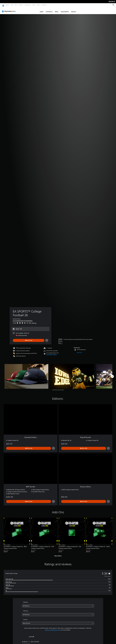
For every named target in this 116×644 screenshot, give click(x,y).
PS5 (12, 5)
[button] (52, 353)
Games (7, 5)
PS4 (16, 5)
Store (39, 5)
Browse (74, 10)
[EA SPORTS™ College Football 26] (26, 375)
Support (44, 5)
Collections (49, 10)
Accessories (27, 5)
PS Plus (21, 5)
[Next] (112, 375)
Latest (42, 10)
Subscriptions (65, 10)
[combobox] (58, 604)
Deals (57, 10)
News (34, 5)
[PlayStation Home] (3, 5)
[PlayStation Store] (9, 10)
